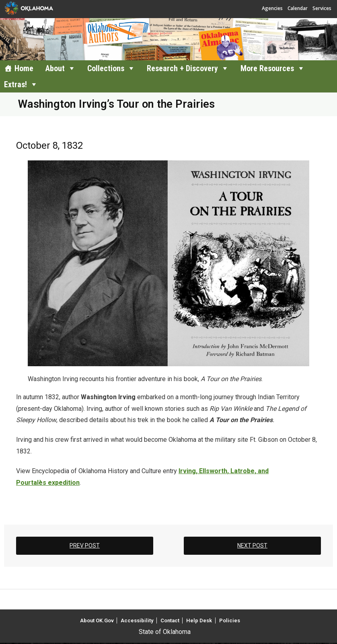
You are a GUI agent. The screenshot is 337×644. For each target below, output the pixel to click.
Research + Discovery (182, 68)
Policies (230, 620)
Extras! (15, 84)
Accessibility (137, 620)
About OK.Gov (97, 620)
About (55, 68)
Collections (106, 68)
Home (24, 68)
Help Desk (199, 620)
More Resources (267, 68)
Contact (170, 620)
